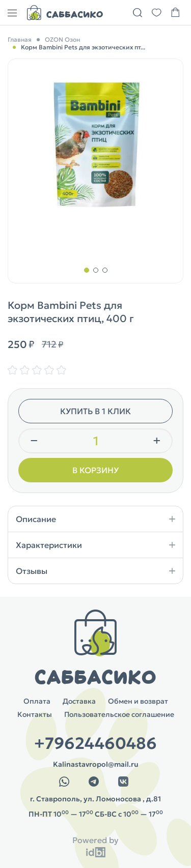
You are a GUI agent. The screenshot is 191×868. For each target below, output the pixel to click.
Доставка (79, 701)
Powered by (95, 840)
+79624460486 (95, 743)
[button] (87, 270)
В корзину (95, 470)
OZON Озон (62, 39)
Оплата (37, 701)
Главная (20, 39)
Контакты (35, 714)
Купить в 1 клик (95, 411)
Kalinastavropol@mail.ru (96, 764)
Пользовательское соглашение (119, 714)
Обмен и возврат (138, 701)
